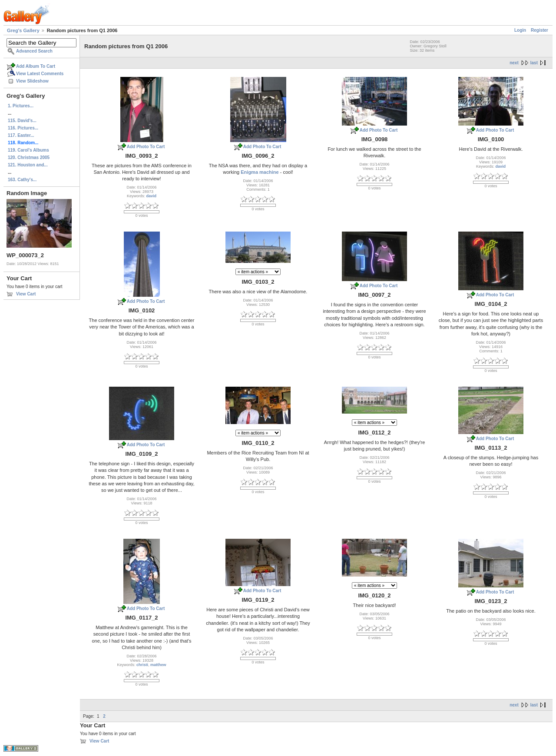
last (534, 63)
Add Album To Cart (36, 66)
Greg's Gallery (23, 30)
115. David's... (22, 121)
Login (520, 30)
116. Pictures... (23, 128)
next (514, 63)
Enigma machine (260, 172)
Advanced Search (34, 51)
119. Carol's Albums (28, 150)
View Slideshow (32, 81)
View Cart (26, 294)
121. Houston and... (28, 165)
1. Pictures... (21, 106)
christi (142, 665)
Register (539, 30)
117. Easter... (21, 135)
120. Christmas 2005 (29, 157)
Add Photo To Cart (146, 147)
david (152, 196)
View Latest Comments (40, 74)
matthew (158, 665)
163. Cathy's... (22, 180)
